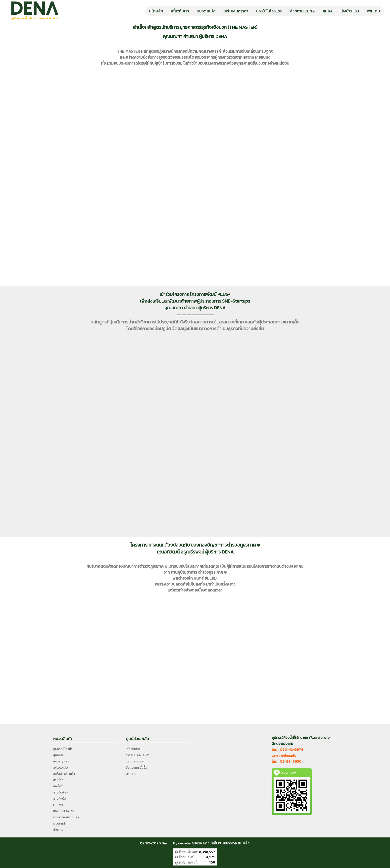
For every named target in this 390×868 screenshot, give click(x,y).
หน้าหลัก (156, 11)
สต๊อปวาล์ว (61, 768)
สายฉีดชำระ (61, 792)
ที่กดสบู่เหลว (61, 761)
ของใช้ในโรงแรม (269, 11)
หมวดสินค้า (206, 11)
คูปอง (327, 11)
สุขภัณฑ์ (58, 755)
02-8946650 (291, 762)
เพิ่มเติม (373, 11)
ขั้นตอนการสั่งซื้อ (137, 768)
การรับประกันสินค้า (138, 755)
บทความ (131, 774)
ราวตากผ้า (60, 824)
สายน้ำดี (58, 780)
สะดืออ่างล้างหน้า (64, 774)
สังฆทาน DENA (302, 11)
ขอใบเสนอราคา (236, 11)
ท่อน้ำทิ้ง (58, 786)
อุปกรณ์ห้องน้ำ (63, 749)
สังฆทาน (58, 830)
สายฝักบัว (60, 799)
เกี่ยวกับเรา (180, 11)
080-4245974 (291, 750)
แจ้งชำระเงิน (349, 11)
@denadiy (289, 756)
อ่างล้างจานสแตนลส (66, 817)
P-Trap (58, 805)
